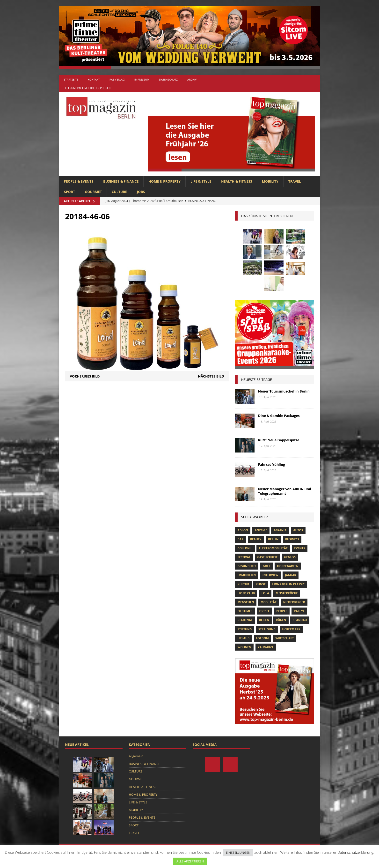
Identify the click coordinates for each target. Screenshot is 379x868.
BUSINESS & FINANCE (121, 181)
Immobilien (247, 575)
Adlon (243, 530)
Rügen (281, 620)
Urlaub (244, 638)
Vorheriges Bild (85, 376)
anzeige (261, 530)
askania (280, 530)
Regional (245, 620)
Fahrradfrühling (272, 464)
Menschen (246, 602)
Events (300, 548)
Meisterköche (287, 593)
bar (241, 539)
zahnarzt (266, 647)
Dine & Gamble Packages (279, 416)
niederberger (294, 602)
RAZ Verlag (117, 79)
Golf (267, 566)
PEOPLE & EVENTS (79, 181)
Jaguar (291, 575)
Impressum (142, 79)
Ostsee (265, 611)
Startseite (71, 79)
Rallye (299, 611)
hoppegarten (288, 566)
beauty (256, 539)
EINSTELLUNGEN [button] (238, 853)
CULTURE (119, 192)
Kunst (261, 584)
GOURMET (93, 192)
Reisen (264, 620)
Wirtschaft (284, 638)
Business (292, 539)
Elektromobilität (273, 548)
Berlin (273, 539)
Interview (270, 575)
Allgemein (136, 756)
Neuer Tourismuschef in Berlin (284, 391)
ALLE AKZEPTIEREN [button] (190, 861)
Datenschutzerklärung (355, 852)
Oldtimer (245, 611)
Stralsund (267, 629)
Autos (298, 530)
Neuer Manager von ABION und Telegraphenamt (285, 491)
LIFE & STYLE (201, 181)
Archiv (192, 79)
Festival (244, 557)
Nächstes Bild (211, 376)
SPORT (69, 192)
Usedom (262, 638)
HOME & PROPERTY (164, 181)
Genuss (290, 557)
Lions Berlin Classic (288, 584)
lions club (246, 593)
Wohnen (244, 647)
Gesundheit (247, 566)
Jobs (141, 192)
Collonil (245, 548)
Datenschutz (168, 79)
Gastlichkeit (267, 557)
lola (265, 593)
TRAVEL (295, 181)
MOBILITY (270, 181)
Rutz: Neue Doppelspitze (279, 440)
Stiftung (245, 629)
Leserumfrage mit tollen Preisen (87, 88)
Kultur (243, 584)
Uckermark (291, 629)
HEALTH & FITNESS (237, 181)
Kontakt (94, 79)
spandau (300, 620)
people (282, 611)
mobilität (269, 602)
